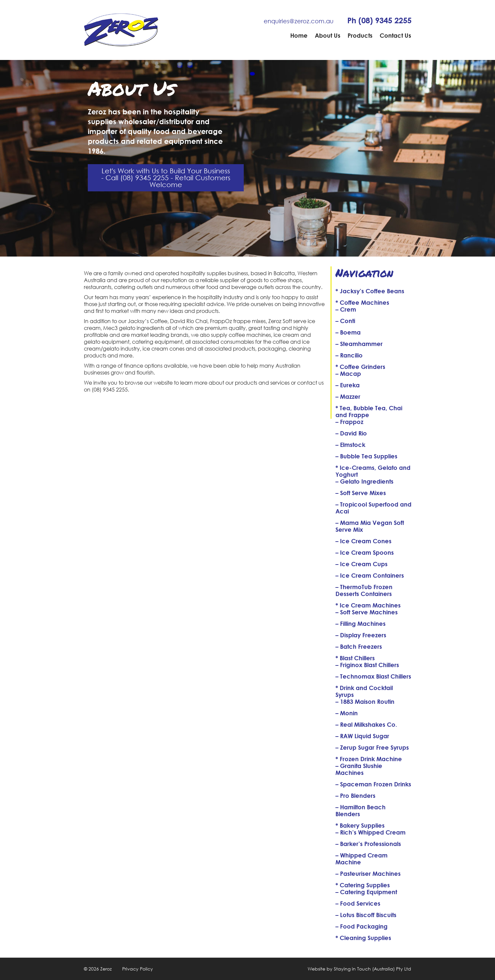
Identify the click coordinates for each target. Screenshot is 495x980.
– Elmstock (350, 445)
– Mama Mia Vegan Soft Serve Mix (370, 526)
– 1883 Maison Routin (365, 701)
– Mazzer (348, 396)
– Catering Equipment (366, 892)
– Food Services (358, 903)
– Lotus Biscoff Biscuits (366, 915)
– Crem (346, 309)
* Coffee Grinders (360, 367)
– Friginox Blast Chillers (367, 665)
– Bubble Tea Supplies (366, 456)
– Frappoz (349, 422)
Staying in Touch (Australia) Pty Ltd (372, 969)
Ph (379, 20)
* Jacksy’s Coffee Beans (370, 291)
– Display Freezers (361, 635)
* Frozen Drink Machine (369, 759)
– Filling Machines (361, 624)
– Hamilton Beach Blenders (361, 810)
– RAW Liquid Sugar (362, 736)
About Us (328, 35)
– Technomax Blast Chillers (373, 676)
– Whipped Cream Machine (362, 859)
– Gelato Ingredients (364, 481)
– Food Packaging (362, 926)
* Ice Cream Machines (368, 605)
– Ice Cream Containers (370, 575)
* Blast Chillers (355, 658)
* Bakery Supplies (360, 825)
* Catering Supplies (363, 885)
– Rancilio (349, 355)
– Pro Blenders (355, 796)
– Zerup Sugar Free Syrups (372, 747)
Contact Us (395, 35)
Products (360, 35)
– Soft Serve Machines (367, 612)
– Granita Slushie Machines (359, 769)
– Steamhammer (359, 344)
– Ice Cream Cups (362, 564)
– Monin (347, 713)
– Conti (345, 321)
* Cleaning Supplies (363, 938)
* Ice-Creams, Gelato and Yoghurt (373, 471)
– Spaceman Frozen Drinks (373, 784)
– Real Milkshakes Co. (366, 724)
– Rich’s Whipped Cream (371, 832)
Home (299, 35)
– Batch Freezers (359, 646)
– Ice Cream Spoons (365, 552)
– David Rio (351, 433)
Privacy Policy (138, 969)
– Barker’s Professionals (368, 844)
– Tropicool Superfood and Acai (373, 508)
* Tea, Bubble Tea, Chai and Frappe (369, 411)
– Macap (348, 374)
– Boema (348, 332)
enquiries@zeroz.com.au (299, 21)
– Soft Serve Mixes (361, 493)
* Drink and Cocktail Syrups (364, 691)
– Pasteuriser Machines (368, 874)
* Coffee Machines (362, 302)
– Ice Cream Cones (363, 541)
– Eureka (348, 385)
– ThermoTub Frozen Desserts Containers (364, 590)
